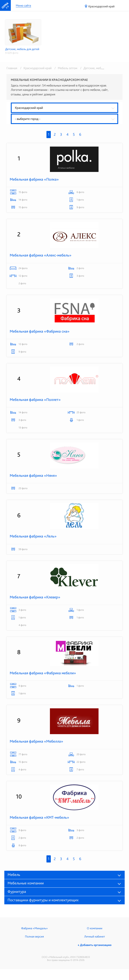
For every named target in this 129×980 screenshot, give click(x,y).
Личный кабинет (95, 937)
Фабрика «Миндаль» (34, 928)
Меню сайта (23, 6)
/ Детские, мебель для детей (99, 68)
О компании (95, 928)
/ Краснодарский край (35, 68)
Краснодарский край (101, 7)
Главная (12, 68)
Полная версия (34, 937)
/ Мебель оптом (65, 68)
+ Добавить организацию (95, 945)
